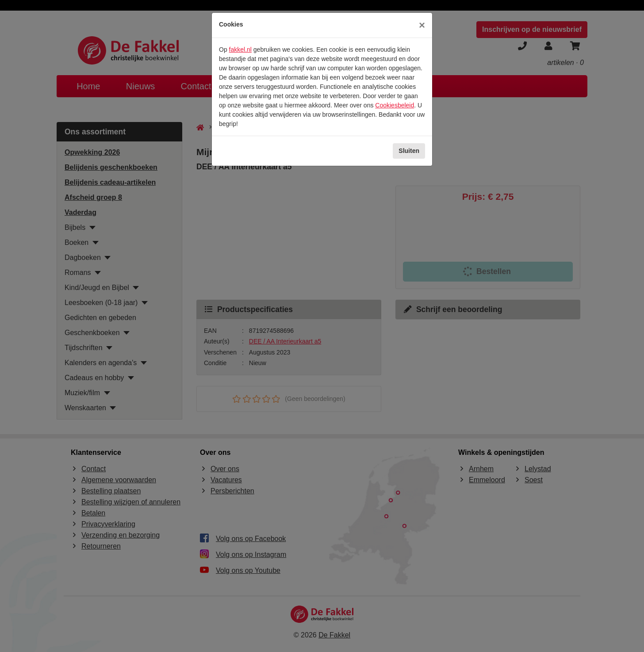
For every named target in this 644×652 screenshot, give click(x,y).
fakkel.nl (240, 50)
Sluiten (409, 151)
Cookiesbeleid (395, 105)
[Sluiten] (422, 25)
